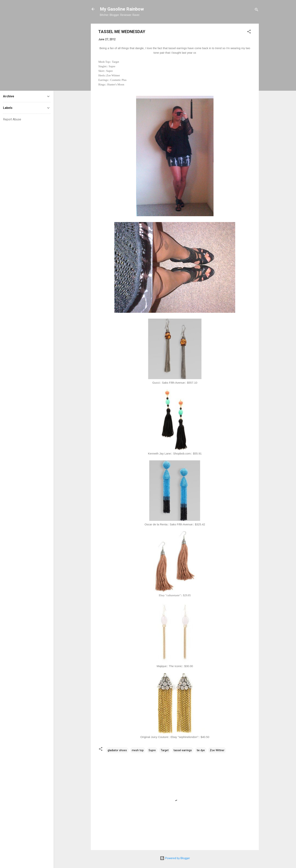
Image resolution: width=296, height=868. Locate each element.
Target (165, 750)
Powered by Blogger (175, 858)
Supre (152, 750)
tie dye (201, 750)
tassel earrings (183, 750)
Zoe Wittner (217, 750)
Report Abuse (12, 119)
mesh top (138, 750)
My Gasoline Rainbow (122, 9)
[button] (249, 32)
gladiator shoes (117, 750)
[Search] (257, 10)
